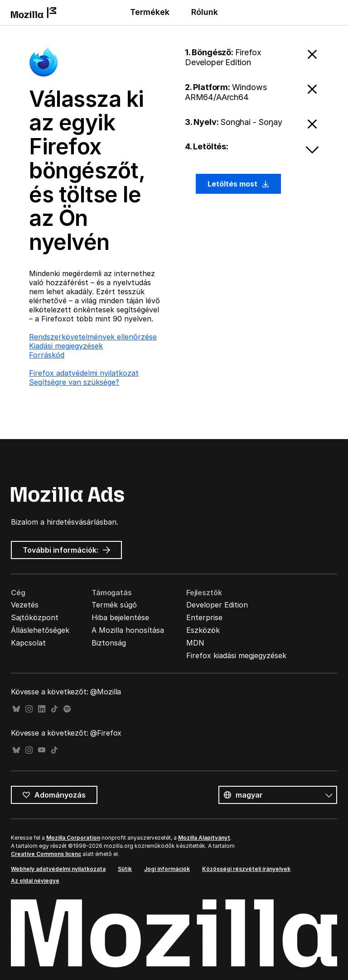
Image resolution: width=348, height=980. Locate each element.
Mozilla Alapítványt (204, 838)
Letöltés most (238, 184)
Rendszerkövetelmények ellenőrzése (93, 337)
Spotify (67, 709)
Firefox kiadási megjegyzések (236, 655)
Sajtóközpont (35, 617)
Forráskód (47, 355)
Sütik (125, 869)
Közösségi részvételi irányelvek (246, 869)
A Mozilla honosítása (128, 630)
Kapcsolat (28, 643)
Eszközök (203, 630)
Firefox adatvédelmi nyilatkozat (84, 373)
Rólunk (205, 12)
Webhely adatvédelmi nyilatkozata (58, 869)
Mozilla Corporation (73, 838)
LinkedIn (42, 709)
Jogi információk (167, 869)
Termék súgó (114, 605)
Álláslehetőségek (40, 630)
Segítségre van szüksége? (74, 382)
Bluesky (16, 709)
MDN (195, 643)
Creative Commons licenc (46, 854)
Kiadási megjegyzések (66, 346)
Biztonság (109, 643)
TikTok (54, 709)
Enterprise (204, 617)
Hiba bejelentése (120, 617)
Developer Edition (217, 605)
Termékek (150, 12)
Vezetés (25, 605)
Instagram (29, 709)
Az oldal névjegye (35, 881)
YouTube (42, 750)
